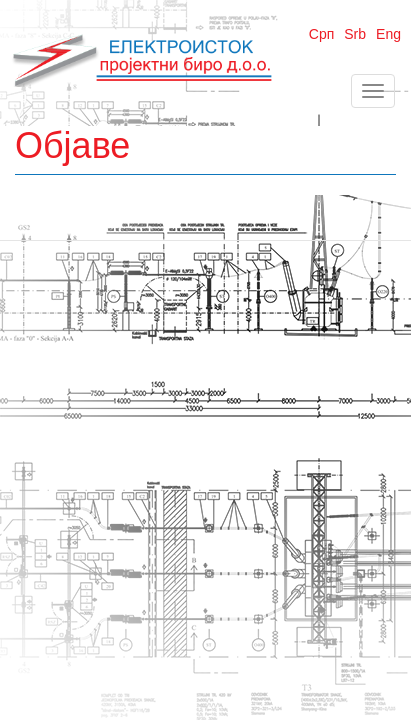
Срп (321, 34)
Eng (388, 34)
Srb (355, 34)
